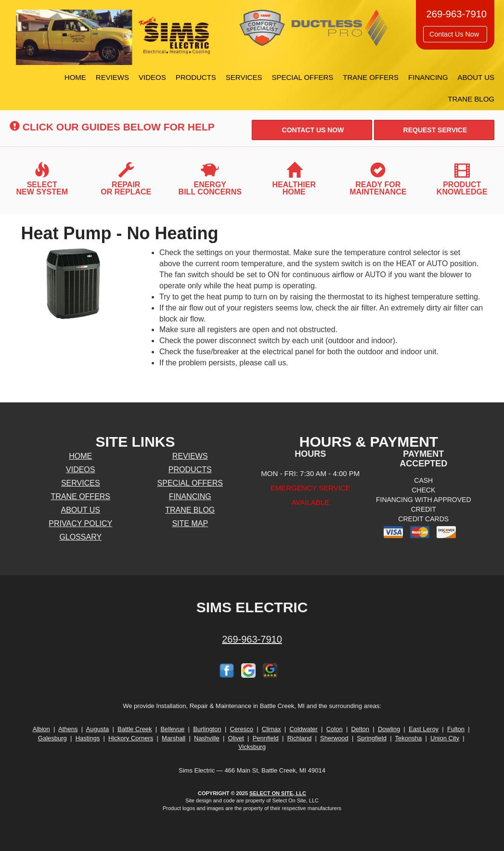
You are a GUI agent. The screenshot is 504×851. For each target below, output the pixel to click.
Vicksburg (252, 747)
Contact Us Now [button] (455, 34)
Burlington (207, 729)
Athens (68, 729)
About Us (476, 77)
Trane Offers (371, 77)
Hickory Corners (131, 738)
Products (196, 77)
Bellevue (172, 729)
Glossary (80, 537)
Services (244, 77)
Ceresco (242, 729)
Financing (428, 77)
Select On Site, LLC (278, 793)
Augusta (98, 729)
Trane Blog (471, 99)
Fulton (456, 729)
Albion (41, 729)
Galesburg (52, 738)
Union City (445, 738)
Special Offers (302, 77)
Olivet (236, 738)
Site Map (190, 523)
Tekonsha (409, 738)
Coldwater (304, 729)
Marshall (174, 738)
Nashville (207, 738)
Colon (335, 729)
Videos (152, 77)
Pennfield (266, 738)
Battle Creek (135, 729)
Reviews (112, 77)
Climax (271, 729)
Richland (300, 738)
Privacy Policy (80, 523)
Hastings (88, 738)
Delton (360, 729)
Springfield (371, 738)
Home (75, 77)
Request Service (434, 130)
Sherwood (334, 738)
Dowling (389, 729)
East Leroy (424, 729)
